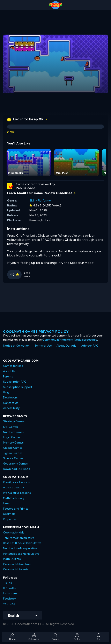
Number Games (13, 432)
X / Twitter (10, 588)
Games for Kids (13, 366)
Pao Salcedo (26, 188)
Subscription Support (18, 387)
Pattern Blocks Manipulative (21, 554)
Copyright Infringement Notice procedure (70, 340)
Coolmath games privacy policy (36, 332)
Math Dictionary (14, 498)
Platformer (45, 201)
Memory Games (13, 443)
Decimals (9, 514)
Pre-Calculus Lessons (17, 493)
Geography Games (15, 464)
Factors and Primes (16, 509)
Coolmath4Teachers (17, 564)
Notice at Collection (16, 346)
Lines (6, 503)
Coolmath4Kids (14, 533)
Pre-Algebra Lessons (16, 482)
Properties (10, 519)
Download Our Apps (17, 469)
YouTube (9, 604)
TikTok (8, 583)
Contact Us (11, 403)
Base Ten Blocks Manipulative (22, 543)
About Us (9, 371)
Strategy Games (14, 421)
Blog (6, 392)
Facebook (10, 599)
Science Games (13, 458)
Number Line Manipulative (20, 548)
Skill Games (11, 427)
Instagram (10, 593)
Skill (32, 201)
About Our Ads (66, 346)
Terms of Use (43, 346)
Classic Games (13, 448)
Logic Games (12, 437)
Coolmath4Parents (16, 569)
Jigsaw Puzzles (13, 453)
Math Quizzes (12, 559)
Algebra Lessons (14, 487)
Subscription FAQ (15, 382)
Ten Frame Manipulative (18, 538)
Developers (10, 398)
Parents (8, 377)
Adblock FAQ (90, 346)
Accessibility (11, 408)
